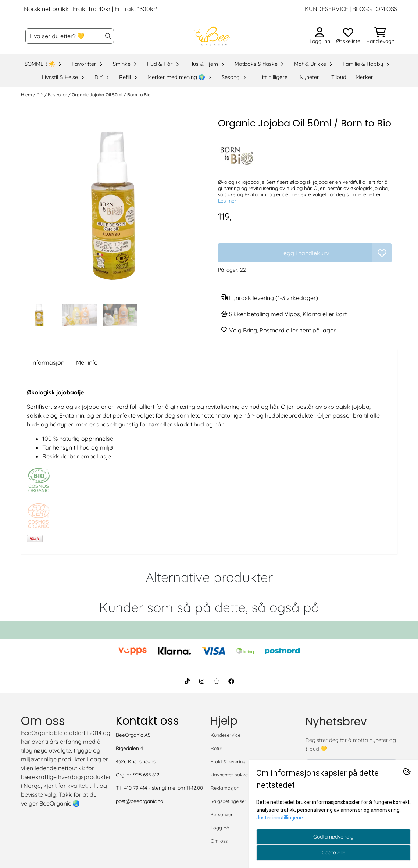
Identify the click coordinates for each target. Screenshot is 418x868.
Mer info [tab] (87, 362)
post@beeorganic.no (140, 801)
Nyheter (309, 77)
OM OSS (387, 9)
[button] (382, 253)
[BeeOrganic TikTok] (187, 681)
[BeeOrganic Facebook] (231, 681)
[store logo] (211, 36)
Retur (217, 748)
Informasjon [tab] (48, 362)
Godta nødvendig (333, 837)
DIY (40, 95)
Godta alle (334, 853)
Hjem (27, 95)
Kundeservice (226, 735)
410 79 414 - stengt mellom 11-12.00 (164, 788)
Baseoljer (58, 95)
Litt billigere (273, 77)
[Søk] (70, 36)
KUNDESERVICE (326, 9)
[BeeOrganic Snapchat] (217, 681)
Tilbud (339, 77)
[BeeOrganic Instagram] (202, 681)
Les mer (227, 201)
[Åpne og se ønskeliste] (348, 36)
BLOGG (361, 9)
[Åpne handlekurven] (380, 36)
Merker (364, 77)
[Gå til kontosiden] (320, 36)
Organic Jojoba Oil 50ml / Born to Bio (111, 95)
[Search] (108, 36)
